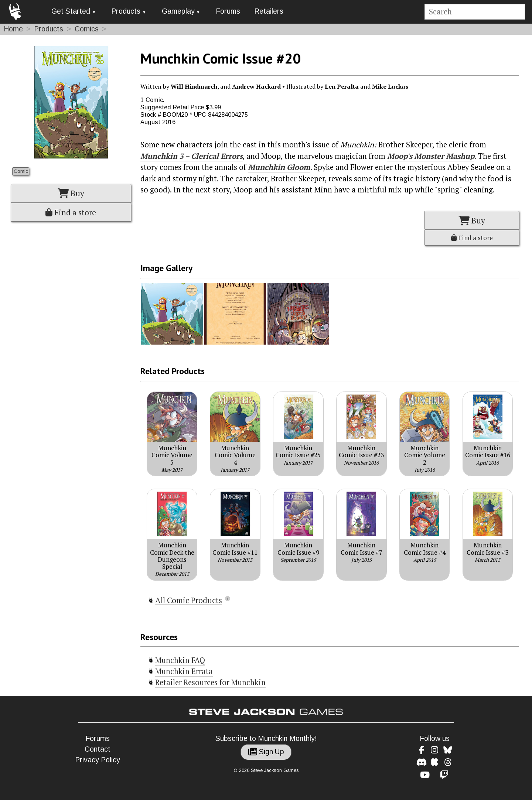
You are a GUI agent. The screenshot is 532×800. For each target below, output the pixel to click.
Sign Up (266, 752)
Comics (87, 29)
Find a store (71, 212)
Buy (71, 193)
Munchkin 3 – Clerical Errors (192, 156)
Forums (228, 11)
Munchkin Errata (184, 671)
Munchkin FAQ (180, 660)
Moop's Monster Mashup (431, 156)
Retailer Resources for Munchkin (210, 682)
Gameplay (178, 11)
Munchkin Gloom (279, 167)
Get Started (71, 11)
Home (13, 29)
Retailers (269, 11)
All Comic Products (189, 600)
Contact (98, 749)
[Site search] (475, 12)
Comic (21, 171)
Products (126, 11)
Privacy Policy (98, 760)
